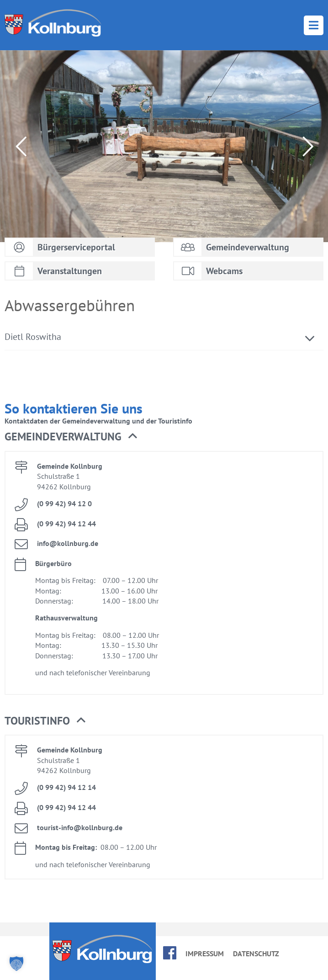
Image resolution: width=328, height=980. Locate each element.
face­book (170, 953)
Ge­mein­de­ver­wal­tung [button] (71, 437)
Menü (314, 25)
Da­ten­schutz (256, 954)
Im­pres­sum (205, 954)
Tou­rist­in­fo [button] (45, 721)
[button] (16, 964)
